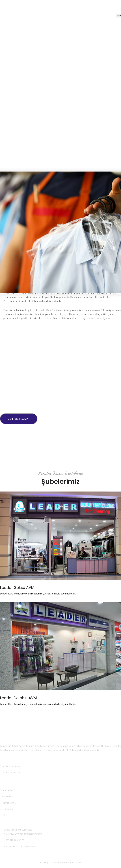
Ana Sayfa (7, 790)
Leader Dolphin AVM (18, 698)
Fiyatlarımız (8, 809)
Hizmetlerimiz (9, 803)
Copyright (45, 863)
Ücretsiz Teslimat (19, 419)
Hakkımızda (8, 797)
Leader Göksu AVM (17, 588)
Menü (118, 16)
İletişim (5, 815)
